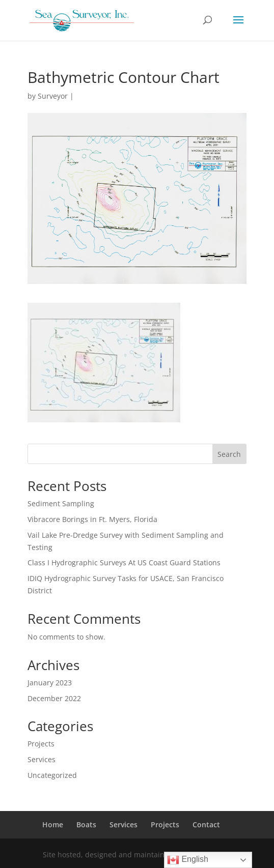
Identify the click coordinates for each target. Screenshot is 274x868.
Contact (206, 824)
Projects (41, 744)
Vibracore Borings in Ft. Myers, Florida (92, 519)
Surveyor (53, 96)
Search (229, 454)
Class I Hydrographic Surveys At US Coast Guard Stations (124, 562)
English (188, 860)
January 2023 (50, 683)
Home (53, 824)
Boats (86, 824)
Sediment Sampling (61, 503)
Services (42, 759)
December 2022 (54, 698)
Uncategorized (52, 775)
